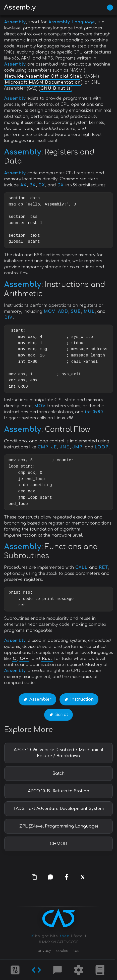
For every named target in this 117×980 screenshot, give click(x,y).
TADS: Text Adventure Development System (59, 809)
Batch (59, 773)
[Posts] (57, 970)
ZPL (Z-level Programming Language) (59, 826)
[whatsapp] (50, 877)
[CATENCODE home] (59, 918)
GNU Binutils (56, 88)
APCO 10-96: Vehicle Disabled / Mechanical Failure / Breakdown (59, 753)
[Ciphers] (15, 970)
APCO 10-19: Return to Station (59, 791)
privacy (44, 951)
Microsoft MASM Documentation (43, 82)
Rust (47, 659)
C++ (24, 659)
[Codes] (36, 970)
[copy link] (35, 877)
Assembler (40, 699)
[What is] (100, 970)
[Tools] (79, 970)
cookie (62, 951)
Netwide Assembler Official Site (42, 76)
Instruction (82, 699)
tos (76, 951)
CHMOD (59, 844)
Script (62, 715)
